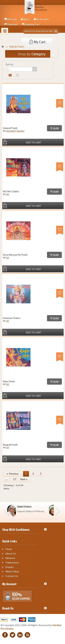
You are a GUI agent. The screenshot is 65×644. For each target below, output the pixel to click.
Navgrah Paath (10, 445)
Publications (12, 562)
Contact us (12, 576)
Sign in (26, 19)
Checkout (12, 24)
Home (9, 549)
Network (10, 558)
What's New (12, 571)
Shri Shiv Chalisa (11, 191)
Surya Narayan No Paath (15, 255)
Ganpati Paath (10, 128)
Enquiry (10, 567)
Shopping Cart (32, 24)
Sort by (9, 64)
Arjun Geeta (9, 381)
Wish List (12, 19)
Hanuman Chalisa (11, 318)
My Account (42, 19)
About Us (11, 553)
